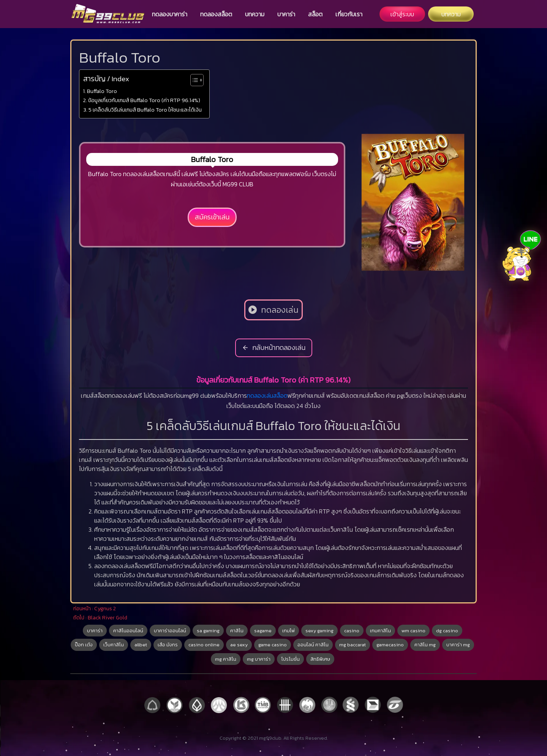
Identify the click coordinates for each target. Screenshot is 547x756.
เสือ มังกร (168, 645)
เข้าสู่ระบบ (402, 14)
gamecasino (390, 645)
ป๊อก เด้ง (84, 645)
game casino (273, 645)
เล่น (269, 395)
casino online (204, 645)
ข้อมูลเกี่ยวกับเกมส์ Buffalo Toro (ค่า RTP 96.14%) (144, 100)
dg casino (447, 631)
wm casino (413, 631)
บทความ (255, 14)
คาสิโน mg (425, 645)
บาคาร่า (286, 14)
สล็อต (315, 14)
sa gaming (208, 631)
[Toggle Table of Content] (193, 80)
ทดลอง (256, 395)
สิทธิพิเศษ (320, 659)
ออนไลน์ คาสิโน (313, 645)
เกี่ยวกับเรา (349, 14)
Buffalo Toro (102, 91)
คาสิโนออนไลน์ (128, 631)
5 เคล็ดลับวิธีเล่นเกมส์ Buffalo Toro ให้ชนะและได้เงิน (145, 110)
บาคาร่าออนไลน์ (170, 631)
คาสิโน (237, 631)
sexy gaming (319, 631)
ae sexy (239, 645)
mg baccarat (353, 645)
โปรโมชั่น (290, 659)
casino (352, 631)
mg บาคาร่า (259, 659)
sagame (263, 631)
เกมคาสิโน (380, 631)
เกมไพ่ (289, 631)
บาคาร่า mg (458, 645)
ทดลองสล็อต (216, 14)
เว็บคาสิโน (114, 645)
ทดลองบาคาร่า (170, 14)
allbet (141, 645)
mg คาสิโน (226, 659)
